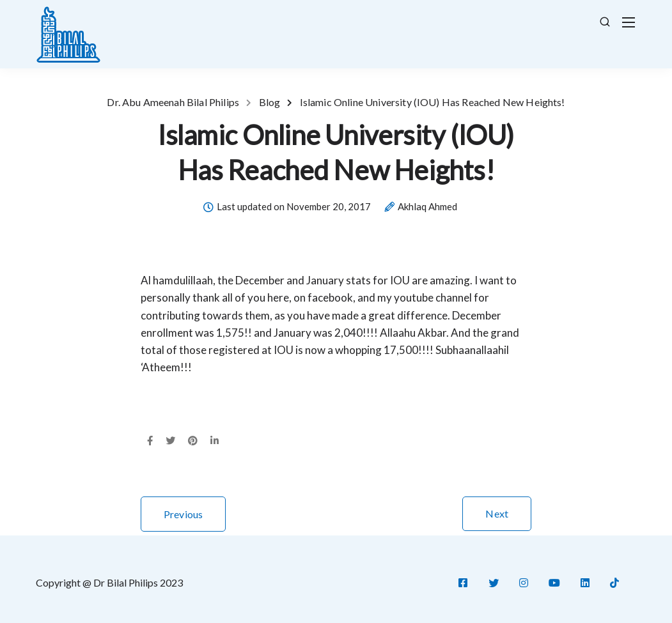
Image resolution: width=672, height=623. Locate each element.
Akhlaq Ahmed (427, 207)
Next (497, 513)
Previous (183, 514)
